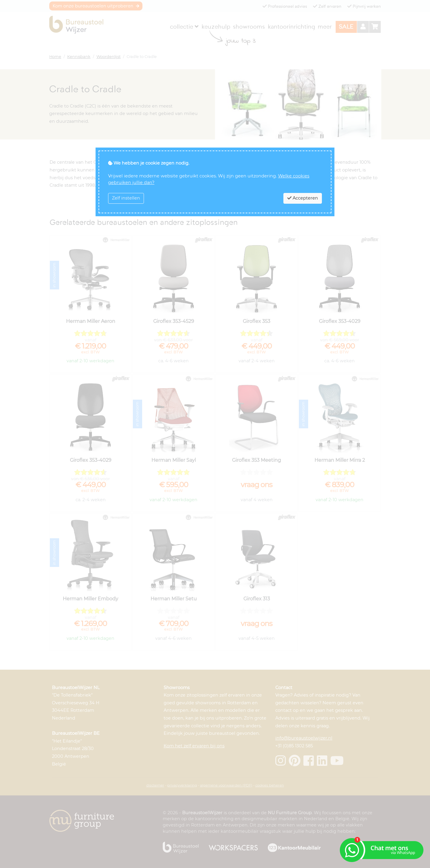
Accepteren (303, 198)
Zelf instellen (126, 198)
